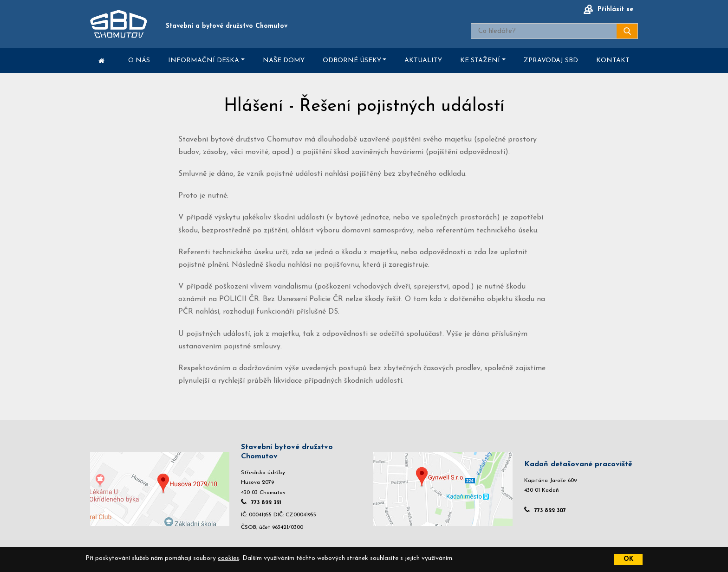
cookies (228, 558)
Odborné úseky (352, 61)
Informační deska (204, 61)
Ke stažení (480, 61)
